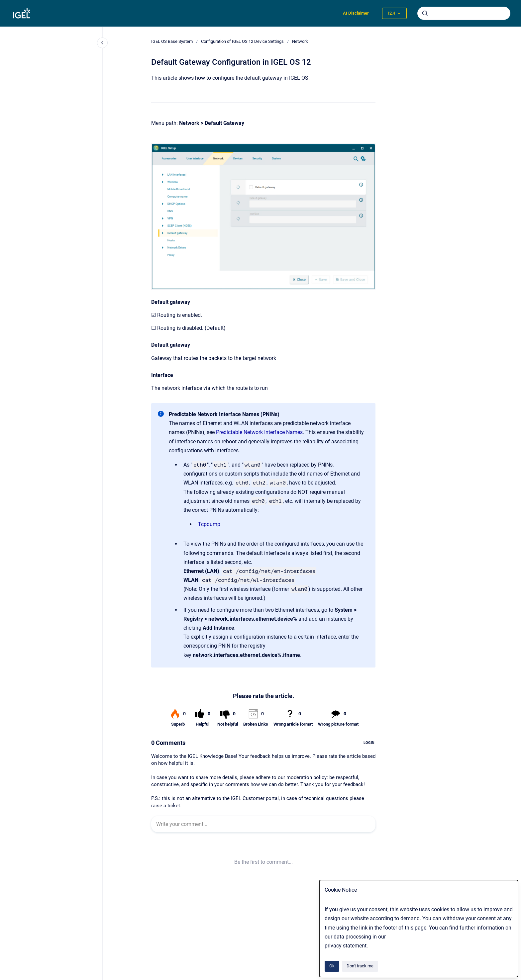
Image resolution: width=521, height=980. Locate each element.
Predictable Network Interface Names (259, 432)
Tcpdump (209, 524)
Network (300, 41)
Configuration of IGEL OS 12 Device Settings (242, 41)
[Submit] (425, 13)
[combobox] (464, 13)
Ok (332, 966)
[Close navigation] (102, 43)
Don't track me (360, 966)
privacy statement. (346, 946)
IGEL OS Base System (172, 41)
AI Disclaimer (356, 13)
